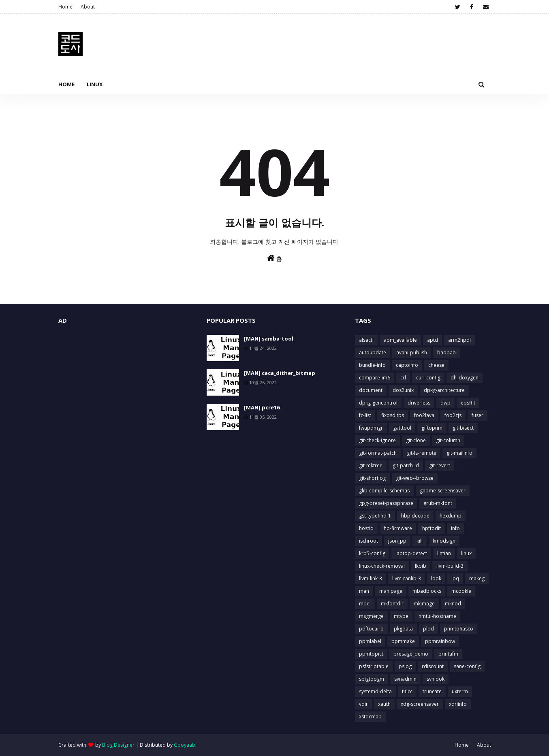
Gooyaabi (185, 745)
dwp (445, 403)
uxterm (460, 691)
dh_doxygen (465, 378)
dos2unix (403, 390)
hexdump (451, 516)
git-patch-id (406, 465)
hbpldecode (415, 516)
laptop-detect (411, 553)
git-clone (416, 440)
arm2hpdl (459, 340)
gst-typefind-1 (375, 516)
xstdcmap (370, 717)
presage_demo (411, 654)
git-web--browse (415, 478)
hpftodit (432, 528)
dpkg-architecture (444, 390)
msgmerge (371, 616)
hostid (366, 528)
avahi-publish (412, 352)
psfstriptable (374, 666)
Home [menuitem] (66, 84)
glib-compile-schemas (384, 491)
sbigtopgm (372, 679)
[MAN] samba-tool (269, 339)
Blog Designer (118, 745)
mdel (365, 604)
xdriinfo (458, 704)
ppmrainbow (440, 641)
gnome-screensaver (443, 491)
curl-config (428, 378)
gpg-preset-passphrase (386, 503)
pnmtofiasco (459, 629)
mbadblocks (427, 591)
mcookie (461, 591)
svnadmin (405, 679)
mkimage (424, 604)
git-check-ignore (377, 440)
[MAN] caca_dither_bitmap (280, 373)
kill (420, 541)
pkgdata (403, 629)
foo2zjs (453, 415)
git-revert (440, 465)
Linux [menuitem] (95, 84)
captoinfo (407, 365)
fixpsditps (393, 415)
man (364, 591)
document (371, 390)
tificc (407, 691)
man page (391, 591)
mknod (453, 604)
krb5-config (372, 553)
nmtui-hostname (437, 616)
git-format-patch (378, 453)
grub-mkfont (438, 503)
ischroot (368, 541)
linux (466, 553)
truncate (432, 691)
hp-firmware (398, 528)
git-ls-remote (422, 453)
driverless (419, 403)
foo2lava (424, 415)
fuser (477, 415)
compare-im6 (375, 378)
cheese (436, 365)
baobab (446, 352)
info (455, 528)
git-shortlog (372, 478)
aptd (433, 340)
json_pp (397, 541)
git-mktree (371, 465)
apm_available (400, 340)
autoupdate (373, 352)
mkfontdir (392, 604)
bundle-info (372, 365)
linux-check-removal (382, 566)
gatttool (402, 428)
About (88, 7)
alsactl (366, 340)
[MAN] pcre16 (262, 407)
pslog (405, 666)
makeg (477, 578)
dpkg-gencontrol (378, 403)
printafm (448, 654)
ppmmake (403, 641)
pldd (428, 629)
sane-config (467, 666)
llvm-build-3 (450, 566)
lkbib (421, 566)
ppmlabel (370, 641)
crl (403, 378)
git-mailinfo (459, 453)
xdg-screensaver (420, 704)
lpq (455, 578)
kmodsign (444, 541)
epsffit (468, 403)
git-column (448, 440)
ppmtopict (371, 654)
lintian (444, 553)
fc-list (365, 415)
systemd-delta (375, 691)
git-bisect (463, 428)
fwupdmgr (371, 428)
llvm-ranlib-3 (407, 578)
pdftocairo (371, 629)
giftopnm (432, 428)
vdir (363, 704)
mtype (401, 616)
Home (65, 7)
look (436, 578)
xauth (384, 704)
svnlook (436, 679)
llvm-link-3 (371, 578)
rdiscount (433, 666)
